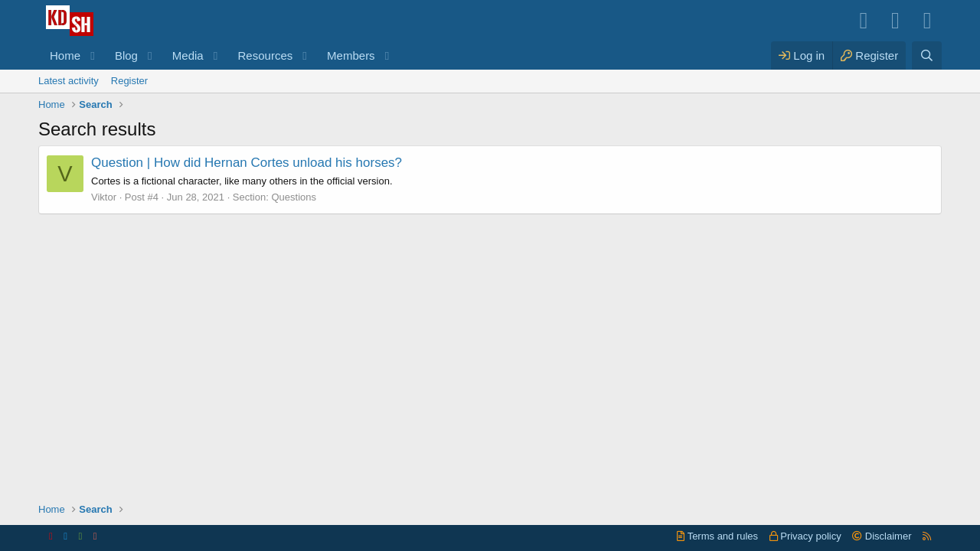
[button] (93, 55)
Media (188, 55)
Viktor (104, 197)
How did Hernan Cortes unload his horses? (247, 163)
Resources (266, 55)
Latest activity (69, 81)
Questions (294, 197)
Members (351, 55)
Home (65, 55)
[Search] (927, 55)
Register (129, 81)
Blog (126, 55)
